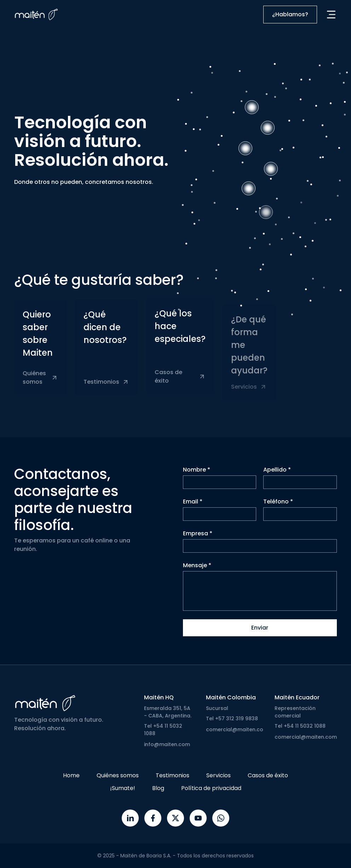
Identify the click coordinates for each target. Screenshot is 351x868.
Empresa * (198, 538)
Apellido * (277, 474)
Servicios (218, 775)
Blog (158, 788)
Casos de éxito (268, 775)
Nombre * (197, 474)
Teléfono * (278, 506)
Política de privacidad (211, 788)
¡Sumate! (123, 788)
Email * (193, 506)
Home (71, 775)
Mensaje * (197, 570)
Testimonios (172, 775)
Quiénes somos (118, 775)
